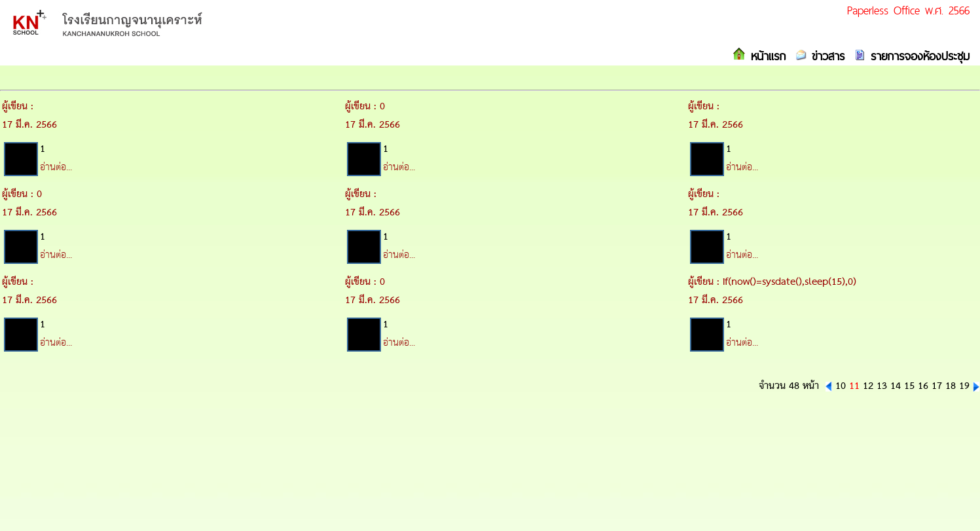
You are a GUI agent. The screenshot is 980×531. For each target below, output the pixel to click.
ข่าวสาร (826, 56)
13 (882, 386)
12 (868, 386)
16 (923, 386)
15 (909, 386)
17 (937, 386)
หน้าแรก (766, 56)
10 (841, 386)
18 (951, 386)
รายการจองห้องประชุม (917, 56)
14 (896, 386)
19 (964, 386)
